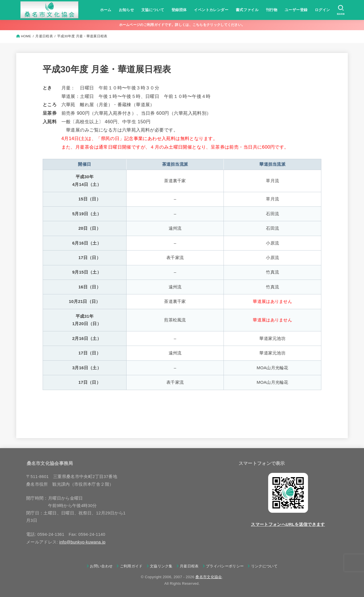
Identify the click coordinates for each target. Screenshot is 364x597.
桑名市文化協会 (209, 577)
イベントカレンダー (211, 10)
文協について (153, 10)
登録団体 (179, 10)
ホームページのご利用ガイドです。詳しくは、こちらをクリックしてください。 (182, 25)
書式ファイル (247, 10)
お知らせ (127, 10)
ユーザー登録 (296, 10)
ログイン (322, 10)
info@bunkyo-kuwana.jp (82, 542)
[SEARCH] (341, 10)
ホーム (106, 10)
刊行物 (272, 10)
